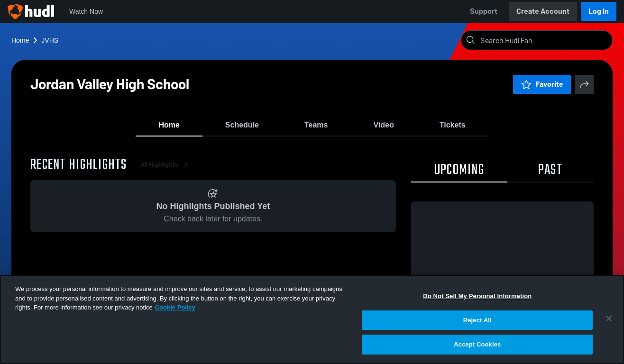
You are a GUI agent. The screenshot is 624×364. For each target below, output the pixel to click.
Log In (599, 11)
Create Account (543, 11)
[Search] (544, 40)
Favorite (542, 84)
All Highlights (166, 170)
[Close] (609, 318)
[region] (312, 319)
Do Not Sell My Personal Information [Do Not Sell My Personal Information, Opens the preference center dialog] (477, 296)
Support (484, 11)
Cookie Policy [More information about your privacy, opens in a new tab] (175, 307)
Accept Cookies (477, 344)
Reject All (477, 320)
